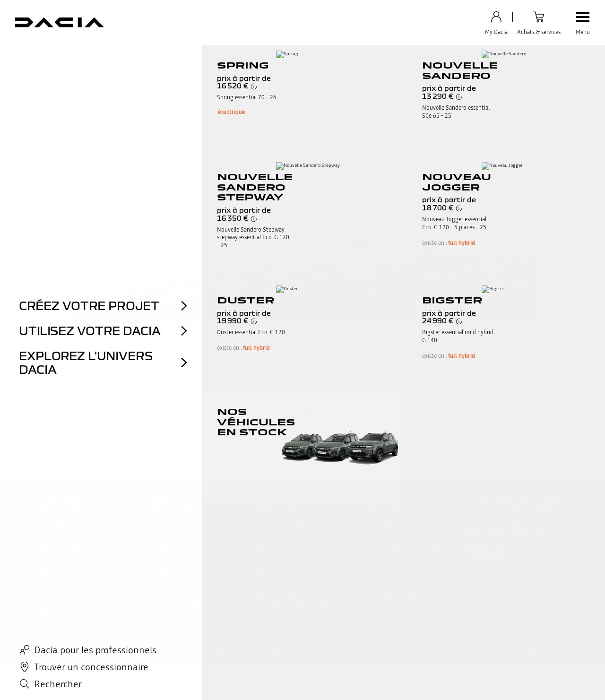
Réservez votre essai (282, 571)
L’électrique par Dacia (392, 583)
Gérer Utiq (302, 655)
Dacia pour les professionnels (188, 602)
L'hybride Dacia (383, 571)
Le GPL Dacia (380, 560)
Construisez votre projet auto (295, 583)
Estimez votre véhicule (286, 560)
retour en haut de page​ (302, 370)
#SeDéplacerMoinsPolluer (260, 683)
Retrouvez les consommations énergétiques (381, 683)
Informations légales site (69, 655)
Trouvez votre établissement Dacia (78, 610)
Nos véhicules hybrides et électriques (182, 564)
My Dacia (51, 583)
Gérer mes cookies (259, 655)
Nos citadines (165, 548)
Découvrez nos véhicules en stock (301, 536)
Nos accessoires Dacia (392, 525)
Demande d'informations (74, 560)
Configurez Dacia (170, 579)
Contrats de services (390, 536)
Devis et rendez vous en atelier (405, 548)
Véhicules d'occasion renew (292, 548)
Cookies (219, 655)
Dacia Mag (376, 606)
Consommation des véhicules (295, 606)
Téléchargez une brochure (398, 595)
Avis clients (162, 591)
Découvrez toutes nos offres (294, 525)
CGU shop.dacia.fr (344, 655)
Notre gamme (165, 525)
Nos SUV (158, 536)
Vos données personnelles (139, 655)
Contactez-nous (60, 525)
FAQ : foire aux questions (74, 536)
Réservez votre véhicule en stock (300, 595)
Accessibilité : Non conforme (410, 655)
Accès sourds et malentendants (82, 595)
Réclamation (56, 571)
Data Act (190, 655)
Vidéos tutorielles (63, 548)
